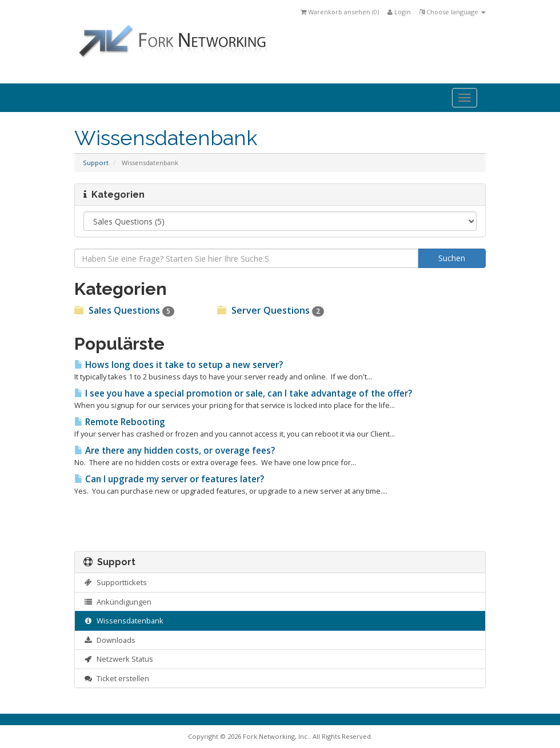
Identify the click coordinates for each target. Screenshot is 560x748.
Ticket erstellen (116, 678)
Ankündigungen (117, 602)
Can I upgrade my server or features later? (169, 479)
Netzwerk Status (118, 659)
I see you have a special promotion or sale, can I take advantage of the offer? (243, 393)
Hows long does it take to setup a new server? (179, 365)
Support (96, 163)
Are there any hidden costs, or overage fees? (175, 451)
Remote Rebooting (120, 422)
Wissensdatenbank (123, 621)
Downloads (109, 640)
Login (399, 12)
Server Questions (271, 310)
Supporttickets (115, 582)
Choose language (453, 12)
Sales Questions (124, 310)
